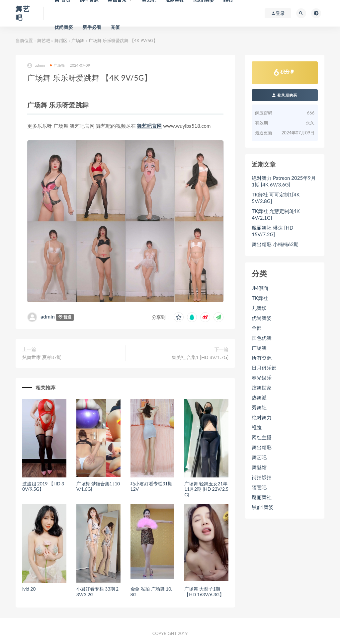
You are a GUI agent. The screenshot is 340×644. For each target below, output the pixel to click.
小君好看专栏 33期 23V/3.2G (97, 592)
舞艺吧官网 (149, 126)
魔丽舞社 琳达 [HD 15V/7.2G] (272, 231)
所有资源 (262, 358)
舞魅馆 (259, 467)
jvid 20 (29, 589)
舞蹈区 (61, 40)
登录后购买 (285, 95)
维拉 (257, 427)
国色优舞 (262, 338)
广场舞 (78, 40)
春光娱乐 (262, 378)
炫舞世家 (262, 388)
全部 (257, 328)
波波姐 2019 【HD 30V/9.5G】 (43, 486)
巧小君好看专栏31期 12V (151, 486)
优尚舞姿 (64, 27)
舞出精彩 (262, 447)
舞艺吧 (44, 40)
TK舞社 (260, 298)
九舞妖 (259, 308)
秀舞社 (259, 407)
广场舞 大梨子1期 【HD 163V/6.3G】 (204, 592)
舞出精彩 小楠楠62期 (275, 244)
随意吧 (259, 487)
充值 (115, 27)
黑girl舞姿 (262, 507)
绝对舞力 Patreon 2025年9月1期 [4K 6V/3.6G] (284, 181)
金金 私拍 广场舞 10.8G (151, 592)
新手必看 (92, 27)
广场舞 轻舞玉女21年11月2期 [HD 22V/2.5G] (206, 489)
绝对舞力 (262, 417)
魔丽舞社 (262, 497)
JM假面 (260, 288)
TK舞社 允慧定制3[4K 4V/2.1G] (276, 214)
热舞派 (259, 397)
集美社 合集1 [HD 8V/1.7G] (200, 357)
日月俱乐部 (264, 368)
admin (36, 66)
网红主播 (262, 437)
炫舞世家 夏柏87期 (42, 357)
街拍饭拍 (262, 477)
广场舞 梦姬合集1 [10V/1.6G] (98, 486)
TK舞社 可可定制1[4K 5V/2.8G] (276, 198)
